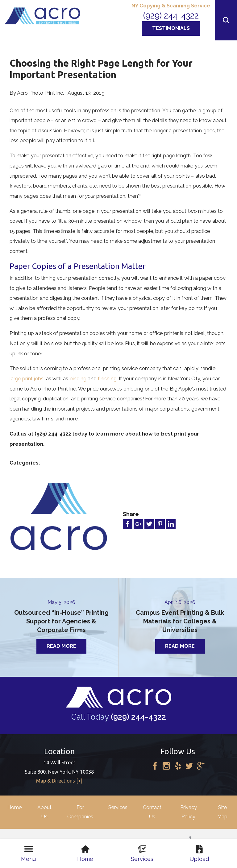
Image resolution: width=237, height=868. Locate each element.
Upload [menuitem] (199, 854)
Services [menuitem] (142, 854)
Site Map (222, 812)
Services (118, 807)
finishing (107, 379)
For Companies (80, 812)
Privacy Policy (189, 812)
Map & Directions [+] (59, 781)
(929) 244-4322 (171, 15)
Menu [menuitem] (28, 854)
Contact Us (152, 812)
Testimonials (171, 28)
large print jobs (27, 379)
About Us (44, 812)
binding (78, 379)
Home (15, 807)
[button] (226, 20)
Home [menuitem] (85, 854)
